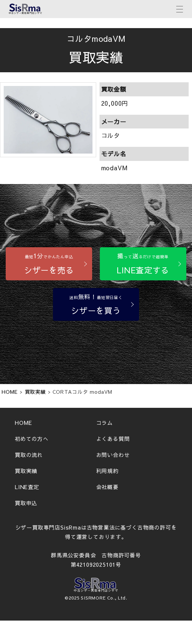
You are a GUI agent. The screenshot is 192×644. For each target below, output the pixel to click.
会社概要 (107, 487)
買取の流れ (29, 455)
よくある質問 (113, 439)
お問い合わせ (113, 455)
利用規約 (107, 471)
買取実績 (26, 471)
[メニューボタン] (180, 8)
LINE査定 (27, 487)
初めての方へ (32, 439)
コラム (105, 423)
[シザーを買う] (96, 305)
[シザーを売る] (49, 264)
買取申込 (26, 503)
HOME (23, 423)
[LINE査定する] (143, 264)
